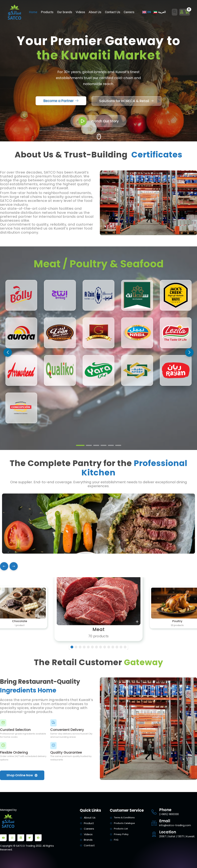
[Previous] (4, 566)
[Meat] (98, 607)
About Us (95, 12)
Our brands (65, 12)
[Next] (14, 566)
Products (47, 12)
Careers (129, 12)
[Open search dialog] (175, 12)
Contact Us (113, 12)
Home (33, 12)
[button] (189, 352)
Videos (80, 12)
